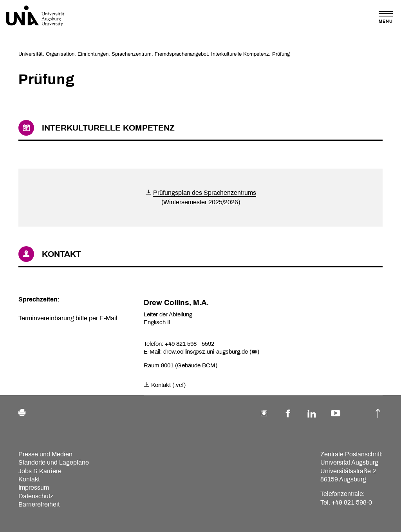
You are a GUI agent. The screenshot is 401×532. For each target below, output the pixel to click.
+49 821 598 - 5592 (190, 344)
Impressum (34, 488)
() (254, 352)
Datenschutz (36, 496)
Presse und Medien (45, 454)
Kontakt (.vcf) (165, 385)
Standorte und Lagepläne (54, 462)
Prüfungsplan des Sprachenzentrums (205, 193)
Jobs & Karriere (40, 471)
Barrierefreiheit (39, 504)
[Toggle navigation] (386, 17)
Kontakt (29, 479)
